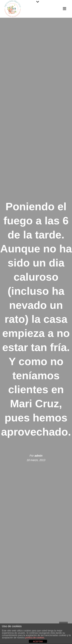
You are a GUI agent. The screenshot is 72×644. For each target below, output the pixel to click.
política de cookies (35, 638)
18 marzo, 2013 (36, 460)
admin (38, 456)
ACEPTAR (38, 641)
